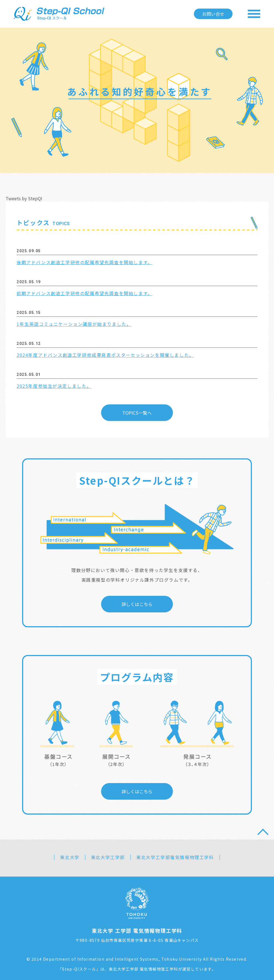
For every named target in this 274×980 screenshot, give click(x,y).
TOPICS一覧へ (137, 412)
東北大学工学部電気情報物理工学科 (175, 856)
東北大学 (70, 856)
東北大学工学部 (108, 856)
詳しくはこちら (137, 603)
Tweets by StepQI (24, 198)
